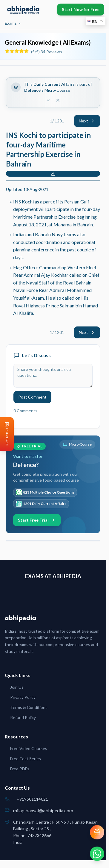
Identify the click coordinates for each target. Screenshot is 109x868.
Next (87, 121)
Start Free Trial (37, 520)
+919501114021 (32, 799)
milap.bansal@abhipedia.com (43, 810)
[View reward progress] (97, 832)
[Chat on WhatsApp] (97, 854)
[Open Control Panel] (5, 434)
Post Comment (32, 397)
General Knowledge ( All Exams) (48, 42)
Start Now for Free (81, 9)
